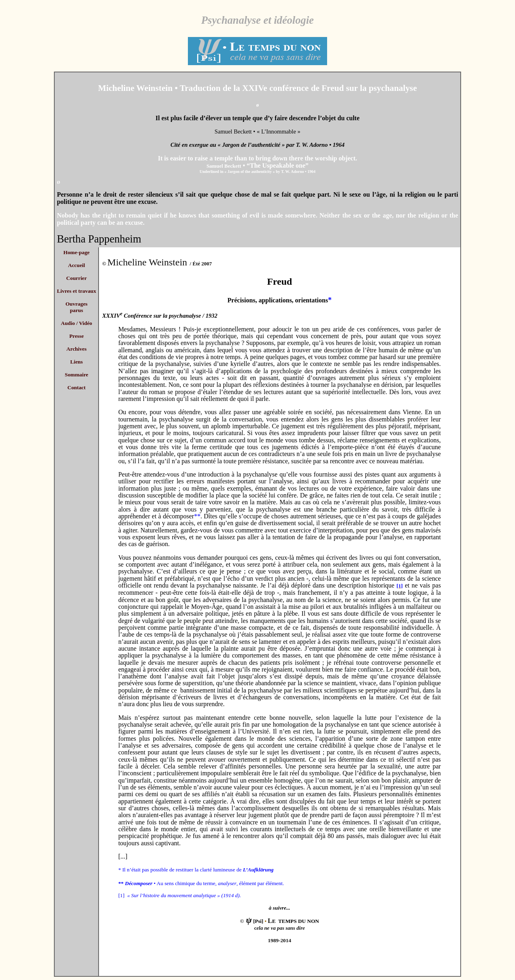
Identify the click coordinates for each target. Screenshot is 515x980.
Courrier (77, 278)
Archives (76, 349)
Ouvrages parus (77, 307)
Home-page (77, 252)
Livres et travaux (76, 291)
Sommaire (76, 375)
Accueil (76, 265)
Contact (77, 387)
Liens (77, 362)
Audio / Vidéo (76, 323)
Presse (76, 336)
